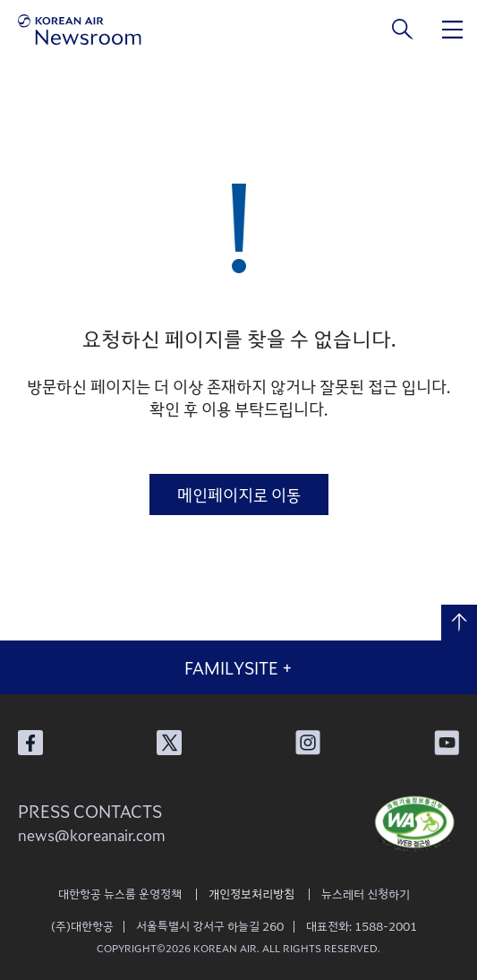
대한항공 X (169, 743)
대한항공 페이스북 (30, 743)
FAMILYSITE (238, 667)
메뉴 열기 (452, 29)
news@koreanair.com (92, 835)
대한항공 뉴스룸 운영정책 (120, 894)
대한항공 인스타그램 (308, 743)
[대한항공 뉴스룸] (80, 30)
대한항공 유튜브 (447, 743)
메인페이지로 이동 (239, 494)
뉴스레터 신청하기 (366, 894)
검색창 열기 (403, 29)
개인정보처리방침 (251, 894)
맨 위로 (459, 623)
